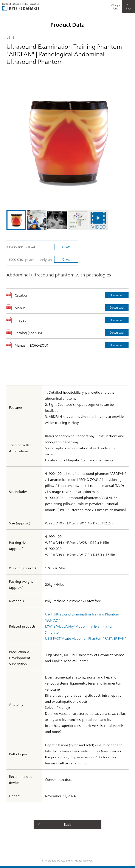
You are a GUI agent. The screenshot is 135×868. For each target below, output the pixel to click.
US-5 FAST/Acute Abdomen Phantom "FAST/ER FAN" (85, 638)
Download (117, 295)
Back (67, 824)
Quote (66, 247)
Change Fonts (114, 3)
